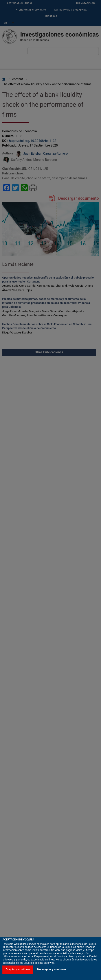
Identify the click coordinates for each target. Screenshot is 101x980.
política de (36, 947)
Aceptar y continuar (18, 969)
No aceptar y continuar (52, 969)
